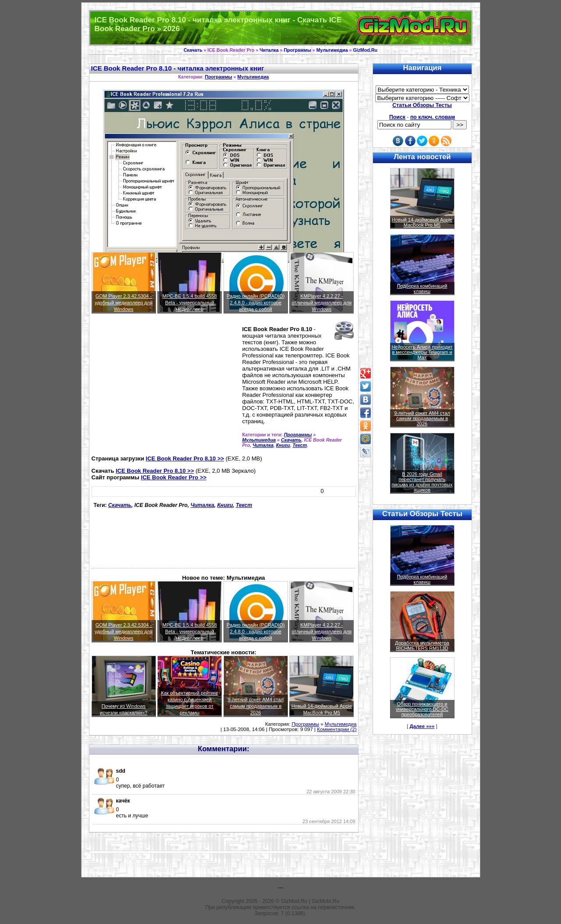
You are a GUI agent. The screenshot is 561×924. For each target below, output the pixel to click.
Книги (283, 445)
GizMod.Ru (365, 50)
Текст (300, 445)
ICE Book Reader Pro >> (174, 477)
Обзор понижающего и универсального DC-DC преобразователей (422, 709)
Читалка (269, 50)
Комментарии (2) (337, 729)
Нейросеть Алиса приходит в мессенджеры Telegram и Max (422, 352)
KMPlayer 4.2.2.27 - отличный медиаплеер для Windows (321, 303)
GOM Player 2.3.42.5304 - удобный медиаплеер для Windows (124, 303)
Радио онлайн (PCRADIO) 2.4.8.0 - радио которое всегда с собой (256, 303)
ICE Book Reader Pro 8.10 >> (185, 458)
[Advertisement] (165, 388)
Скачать (193, 50)
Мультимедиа (332, 50)
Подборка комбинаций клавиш (422, 289)
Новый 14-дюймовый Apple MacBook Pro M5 (422, 222)
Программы (297, 50)
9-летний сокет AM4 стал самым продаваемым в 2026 (256, 706)
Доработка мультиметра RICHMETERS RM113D (422, 646)
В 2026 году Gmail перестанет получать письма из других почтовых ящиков (422, 482)
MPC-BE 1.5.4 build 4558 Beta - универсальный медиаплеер (190, 303)
